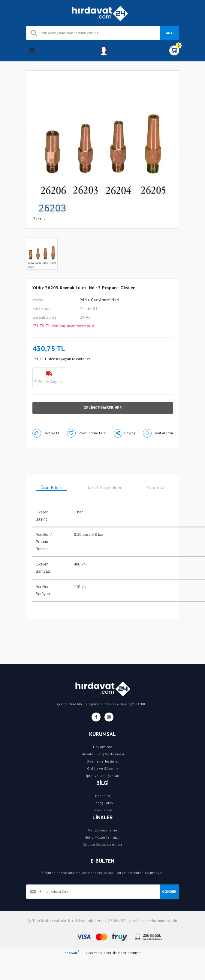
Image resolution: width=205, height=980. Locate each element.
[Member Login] (104, 50)
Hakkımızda (103, 747)
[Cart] (174, 50)
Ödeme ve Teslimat (102, 761)
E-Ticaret (90, 953)
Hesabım (102, 796)
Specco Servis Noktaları (102, 844)
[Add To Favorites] (86, 433)
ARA (169, 33)
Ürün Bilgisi (51, 487)
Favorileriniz (102, 810)
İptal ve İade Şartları (103, 776)
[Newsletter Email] (93, 892)
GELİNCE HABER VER (103, 408)
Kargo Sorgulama (103, 830)
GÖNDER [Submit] (169, 891)
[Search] (103, 33)
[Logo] (102, 13)
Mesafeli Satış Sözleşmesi (103, 754)
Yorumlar (156, 487)
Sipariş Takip (103, 803)
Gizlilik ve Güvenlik (103, 768)
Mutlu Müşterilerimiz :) (102, 837)
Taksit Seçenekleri (105, 487)
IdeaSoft (72, 953)
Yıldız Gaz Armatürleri (99, 300)
